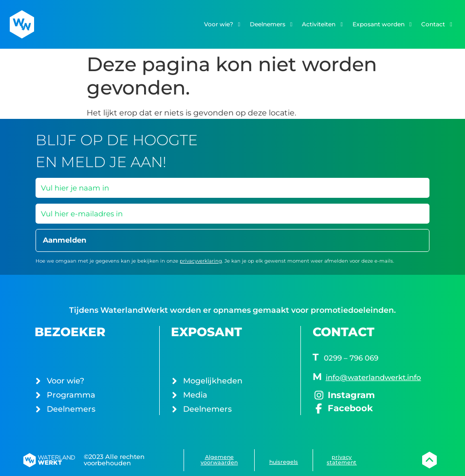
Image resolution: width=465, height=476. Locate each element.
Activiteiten (322, 24)
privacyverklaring (201, 261)
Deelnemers (271, 24)
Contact (437, 24)
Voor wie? (222, 24)
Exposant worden (382, 24)
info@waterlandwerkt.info (373, 377)
